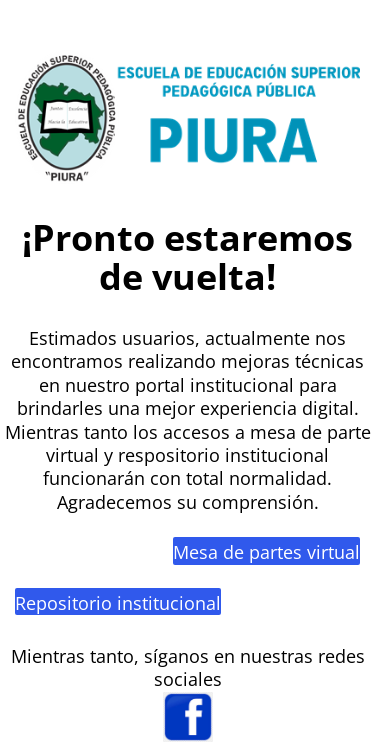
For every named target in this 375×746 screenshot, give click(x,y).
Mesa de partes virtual (266, 552)
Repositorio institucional (118, 603)
